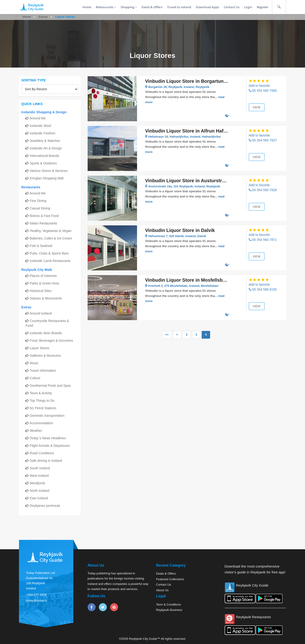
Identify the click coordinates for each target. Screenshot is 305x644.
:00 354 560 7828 (263, 190)
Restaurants (106, 7)
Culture (35, 378)
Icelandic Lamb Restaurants (50, 261)
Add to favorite (259, 86)
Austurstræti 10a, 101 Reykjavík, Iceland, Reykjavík (185, 186)
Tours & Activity (41, 393)
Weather (36, 431)
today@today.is (36, 600)
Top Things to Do (42, 401)
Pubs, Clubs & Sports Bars (49, 253)
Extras (43, 17)
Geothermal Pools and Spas (50, 386)
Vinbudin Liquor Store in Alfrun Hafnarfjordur (187, 131)
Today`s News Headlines (48, 438)
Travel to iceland (179, 7)
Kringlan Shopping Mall (47, 178)
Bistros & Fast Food (44, 216)
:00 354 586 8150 (263, 289)
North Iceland (39, 491)
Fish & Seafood (41, 246)
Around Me (37, 118)
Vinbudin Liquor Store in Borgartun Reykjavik (187, 81)
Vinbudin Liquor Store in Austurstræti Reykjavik (187, 181)
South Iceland (40, 468)
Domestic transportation (47, 416)
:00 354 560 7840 (263, 91)
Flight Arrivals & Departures (50, 446)
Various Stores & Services (49, 171)
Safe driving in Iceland (46, 461)
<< (167, 335)
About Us (162, 590)
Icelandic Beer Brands (46, 333)
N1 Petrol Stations (43, 408)
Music (34, 363)
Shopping (129, 7)
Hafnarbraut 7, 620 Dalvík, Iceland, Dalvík (178, 236)
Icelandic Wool (40, 126)
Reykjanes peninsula (45, 506)
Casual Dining (40, 208)
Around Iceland (41, 313)
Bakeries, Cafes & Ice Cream (51, 238)
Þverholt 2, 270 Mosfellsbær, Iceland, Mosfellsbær (184, 286)
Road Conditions (42, 453)
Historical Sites (41, 291)
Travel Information (43, 371)
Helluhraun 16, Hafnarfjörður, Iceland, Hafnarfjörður (186, 137)
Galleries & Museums (45, 356)
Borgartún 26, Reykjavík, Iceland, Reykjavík (180, 87)
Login (248, 7)
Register (263, 7)
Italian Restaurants (43, 223)
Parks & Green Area (44, 283)
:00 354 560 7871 (263, 240)
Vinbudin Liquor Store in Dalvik (180, 230)
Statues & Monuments (46, 298)
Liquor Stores (39, 348)
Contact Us (232, 7)
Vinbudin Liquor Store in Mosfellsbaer (187, 280)
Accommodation (41, 423)
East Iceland (39, 498)
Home (87, 7)
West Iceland (39, 476)
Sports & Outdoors (43, 163)
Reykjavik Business (169, 610)
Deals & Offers (152, 7)
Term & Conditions (168, 604)
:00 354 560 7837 (263, 140)
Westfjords (37, 483)
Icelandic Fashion (43, 133)
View (257, 107)
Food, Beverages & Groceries (51, 341)
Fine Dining (38, 201)
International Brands (44, 156)
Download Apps (207, 7)
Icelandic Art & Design (46, 148)
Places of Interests (43, 276)
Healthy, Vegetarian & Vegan (51, 231)
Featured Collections (170, 579)
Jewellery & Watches (45, 141)
